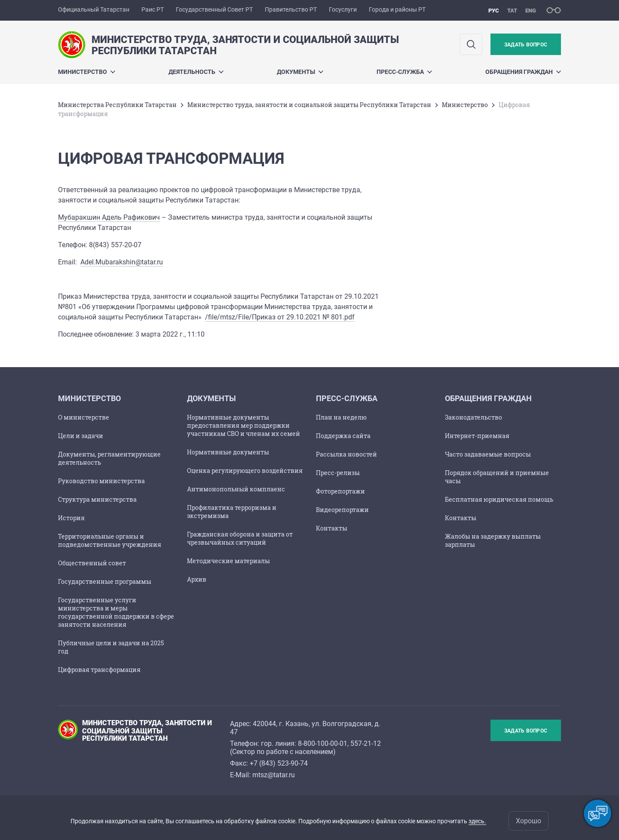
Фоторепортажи (340, 491)
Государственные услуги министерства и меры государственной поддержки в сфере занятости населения (116, 612)
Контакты (332, 528)
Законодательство (473, 417)
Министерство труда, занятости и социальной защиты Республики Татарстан (309, 105)
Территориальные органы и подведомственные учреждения (110, 540)
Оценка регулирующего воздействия (245, 471)
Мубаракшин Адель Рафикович (109, 217)
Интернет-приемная (477, 436)
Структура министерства (97, 499)
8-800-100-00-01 (323, 743)
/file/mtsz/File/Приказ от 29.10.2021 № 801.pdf (280, 317)
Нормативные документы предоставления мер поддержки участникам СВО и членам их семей (244, 425)
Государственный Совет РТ (214, 9)
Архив (197, 579)
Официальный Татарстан (94, 9)
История (71, 518)
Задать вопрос (526, 45)
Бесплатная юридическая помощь (499, 499)
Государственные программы (105, 581)
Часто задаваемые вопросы (488, 454)
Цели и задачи (81, 436)
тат (512, 11)
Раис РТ (153, 9)
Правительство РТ (291, 9)
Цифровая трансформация (99, 670)
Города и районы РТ (397, 9)
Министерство (87, 72)
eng (531, 11)
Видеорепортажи (342, 510)
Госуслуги (343, 9)
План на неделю (341, 417)
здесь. (477, 821)
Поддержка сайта (343, 436)
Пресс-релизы (338, 473)
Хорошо (529, 821)
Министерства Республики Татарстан (117, 105)
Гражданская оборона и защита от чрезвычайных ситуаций (240, 538)
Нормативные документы (228, 452)
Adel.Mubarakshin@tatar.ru (122, 262)
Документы (300, 72)
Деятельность (196, 72)
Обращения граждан (523, 72)
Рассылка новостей (346, 454)
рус (494, 11)
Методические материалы (228, 561)
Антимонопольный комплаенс (236, 489)
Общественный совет (92, 563)
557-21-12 (366, 743)
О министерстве (84, 417)
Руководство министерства (101, 481)
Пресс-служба (404, 72)
